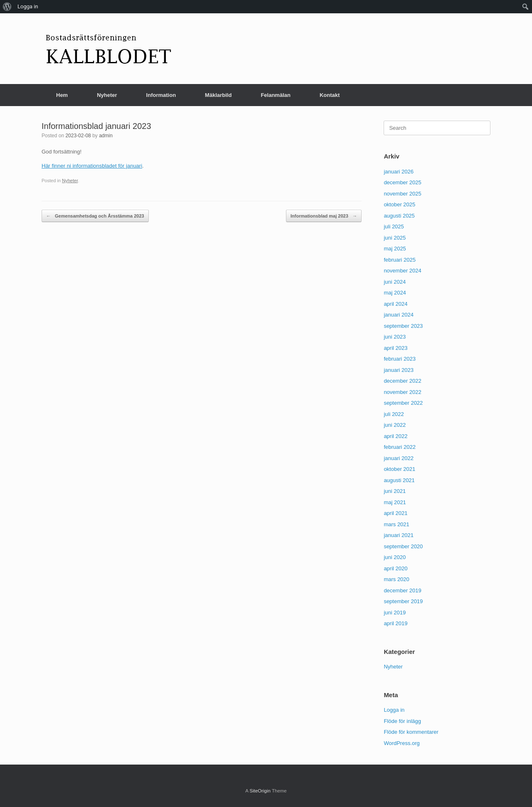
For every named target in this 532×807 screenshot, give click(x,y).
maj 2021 (395, 502)
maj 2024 (395, 293)
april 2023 (395, 348)
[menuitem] (7, 7)
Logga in (394, 710)
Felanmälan (276, 95)
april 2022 (395, 436)
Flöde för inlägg (402, 721)
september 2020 (403, 546)
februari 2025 (400, 260)
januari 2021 (399, 535)
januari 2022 (399, 458)
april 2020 (395, 568)
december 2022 (402, 381)
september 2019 (403, 601)
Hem (62, 95)
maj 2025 (395, 249)
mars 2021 (396, 524)
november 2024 (402, 271)
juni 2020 (395, 557)
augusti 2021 (399, 480)
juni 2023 (395, 337)
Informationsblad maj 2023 (324, 216)
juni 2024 (395, 282)
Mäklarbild (218, 95)
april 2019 (395, 623)
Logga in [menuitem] (28, 6)
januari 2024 (399, 315)
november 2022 (402, 392)
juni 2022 (395, 425)
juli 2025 (394, 227)
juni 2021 (395, 491)
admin (106, 136)
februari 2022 (400, 447)
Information (161, 95)
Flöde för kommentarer (411, 732)
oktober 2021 (399, 469)
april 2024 (395, 304)
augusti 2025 (399, 216)
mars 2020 (396, 579)
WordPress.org (401, 743)
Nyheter (107, 95)
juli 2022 (394, 414)
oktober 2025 (399, 204)
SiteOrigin (260, 791)
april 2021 (395, 513)
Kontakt (330, 95)
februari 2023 (400, 359)
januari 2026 (399, 172)
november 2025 (402, 194)
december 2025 (402, 182)
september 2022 (403, 403)
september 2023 (403, 326)
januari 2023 (399, 370)
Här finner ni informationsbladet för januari (92, 166)
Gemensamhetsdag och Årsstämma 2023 (95, 216)
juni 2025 (395, 238)
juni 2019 (395, 613)
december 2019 (402, 590)
